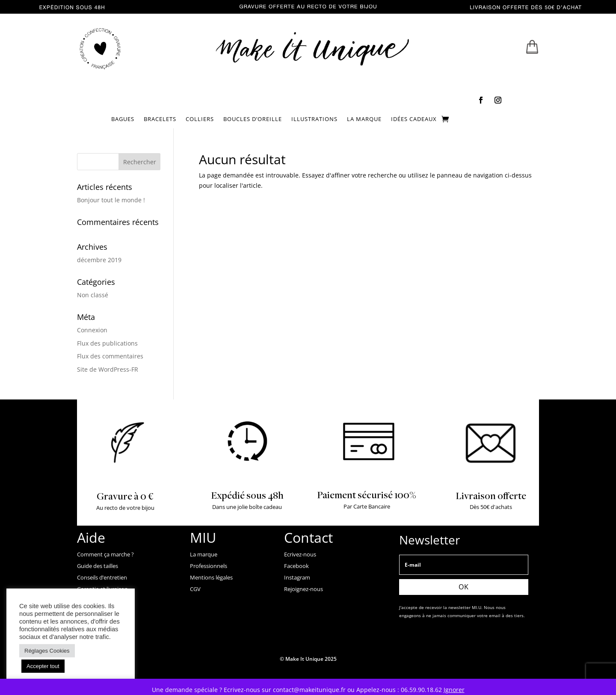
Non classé (93, 295)
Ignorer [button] (454, 690)
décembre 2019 (99, 260)
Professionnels (209, 566)
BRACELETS (160, 119)
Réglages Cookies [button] (47, 651)
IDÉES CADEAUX (414, 119)
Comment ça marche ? (105, 554)
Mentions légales (211, 577)
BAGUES (123, 119)
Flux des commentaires (110, 356)
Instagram (297, 577)
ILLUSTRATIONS (314, 119)
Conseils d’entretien (102, 577)
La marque (204, 554)
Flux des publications (107, 343)
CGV (195, 589)
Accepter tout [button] (43, 666)
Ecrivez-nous (300, 554)
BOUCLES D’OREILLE (253, 119)
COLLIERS (200, 119)
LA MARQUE (364, 119)
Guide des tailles (98, 566)
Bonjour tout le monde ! (111, 200)
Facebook (296, 566)
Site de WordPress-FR (108, 369)
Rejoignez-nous (304, 589)
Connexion (92, 330)
